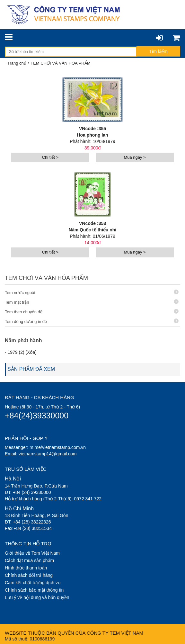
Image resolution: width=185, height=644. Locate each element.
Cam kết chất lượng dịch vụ (33, 583)
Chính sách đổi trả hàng (29, 575)
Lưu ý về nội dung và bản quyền (37, 597)
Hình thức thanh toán (26, 568)
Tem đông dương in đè (92, 321)
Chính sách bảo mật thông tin (34, 590)
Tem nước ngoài (92, 292)
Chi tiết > (50, 157)
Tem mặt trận (92, 302)
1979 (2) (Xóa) (22, 352)
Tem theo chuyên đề (92, 312)
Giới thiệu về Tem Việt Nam (32, 553)
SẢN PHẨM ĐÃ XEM (31, 369)
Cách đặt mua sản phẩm (29, 560)
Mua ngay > (135, 157)
